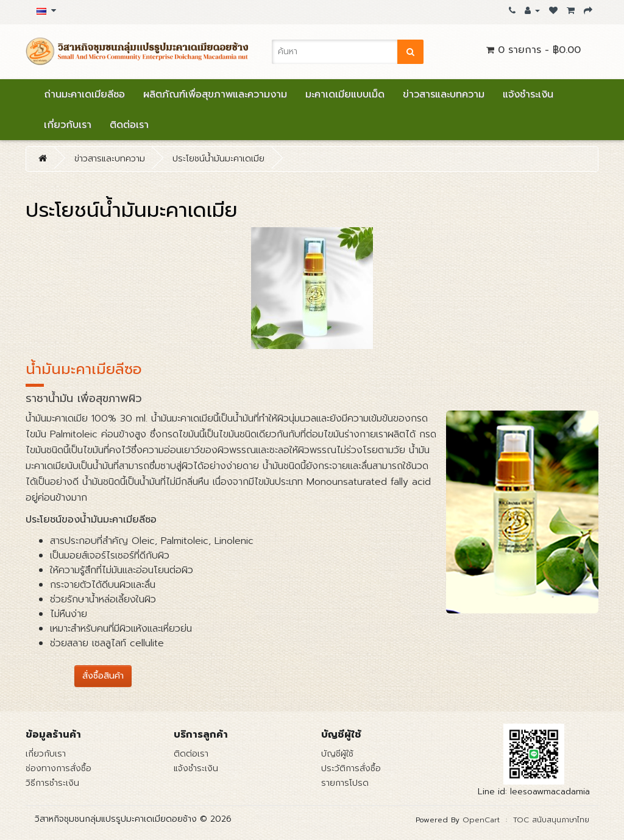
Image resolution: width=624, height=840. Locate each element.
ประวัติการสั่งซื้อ (351, 768)
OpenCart (481, 820)
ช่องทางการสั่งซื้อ (58, 768)
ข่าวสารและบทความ (444, 94)
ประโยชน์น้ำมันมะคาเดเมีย (218, 159)
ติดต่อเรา (129, 125)
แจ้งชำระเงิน (528, 94)
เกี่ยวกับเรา (68, 125)
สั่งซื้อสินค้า (103, 676)
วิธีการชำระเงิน (52, 783)
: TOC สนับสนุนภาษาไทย (544, 820)
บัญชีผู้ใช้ (337, 754)
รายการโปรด (345, 783)
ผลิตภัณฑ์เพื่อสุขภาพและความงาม (215, 94)
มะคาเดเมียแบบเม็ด (345, 94)
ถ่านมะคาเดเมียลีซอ (84, 94)
